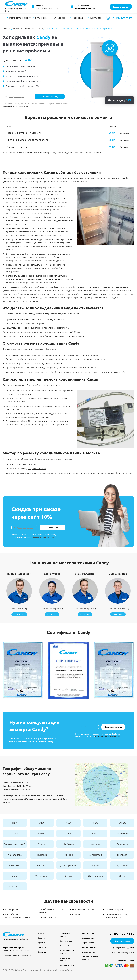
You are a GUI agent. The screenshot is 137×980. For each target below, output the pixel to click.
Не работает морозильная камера (18, 916)
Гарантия (78, 18)
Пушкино (68, 855)
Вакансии (42, 952)
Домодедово (15, 855)
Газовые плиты (88, 952)
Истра (122, 876)
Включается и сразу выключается (117, 916)
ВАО (95, 823)
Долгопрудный (68, 865)
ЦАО (15, 823)
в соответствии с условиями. (15, 106)
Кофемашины (88, 943)
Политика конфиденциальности (17, 955)
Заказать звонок (121, 7)
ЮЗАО (42, 833)
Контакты (96, 18)
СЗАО (95, 833)
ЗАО (68, 833)
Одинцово (15, 865)
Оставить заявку (50, 96)
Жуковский (122, 865)
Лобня (68, 876)
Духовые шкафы (67, 965)
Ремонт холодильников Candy (18, 385)
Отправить (53, 528)
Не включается (47, 917)
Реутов (95, 865)
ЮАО (15, 833)
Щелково (122, 855)
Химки (42, 844)
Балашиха (122, 844)
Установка (41, 18)
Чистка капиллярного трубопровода (28, 140)
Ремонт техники (19, 18)
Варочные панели (89, 938)
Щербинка (15, 886)
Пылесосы (64, 945)
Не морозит (12, 909)
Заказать (124, 133)
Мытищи (95, 844)
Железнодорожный (15, 844)
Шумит (76, 914)
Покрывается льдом (84, 909)
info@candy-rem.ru (19, 782)
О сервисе (60, 18)
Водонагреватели (89, 947)
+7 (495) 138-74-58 (121, 18)
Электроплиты (88, 933)
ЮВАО (122, 823)
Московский (42, 876)
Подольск (42, 855)
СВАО (68, 823)
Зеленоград (95, 855)
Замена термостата (17, 147)
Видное (15, 876)
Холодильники (66, 941)
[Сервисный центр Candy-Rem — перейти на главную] (17, 7)
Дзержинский (95, 876)
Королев (42, 865)
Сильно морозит (115, 909)
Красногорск (122, 833)
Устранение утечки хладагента (24, 133)
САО (42, 823)
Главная (41, 933)
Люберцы (68, 844)
